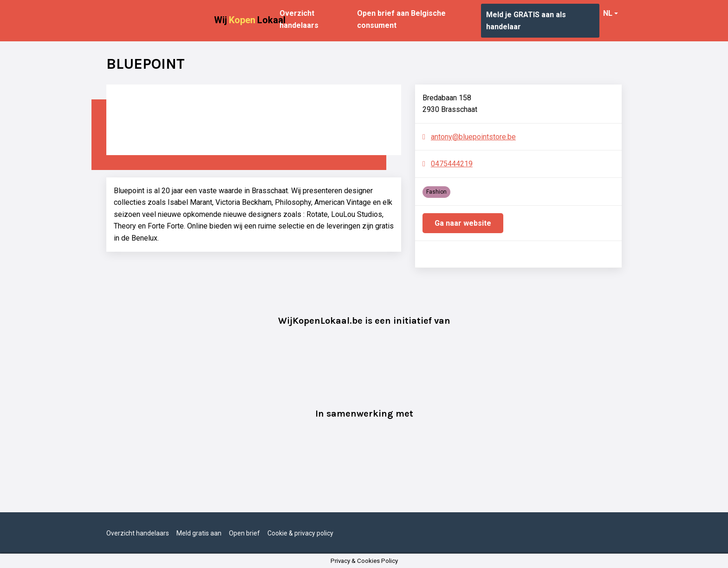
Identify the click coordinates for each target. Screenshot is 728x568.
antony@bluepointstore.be (473, 137)
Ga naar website (463, 223)
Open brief (244, 533)
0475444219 (452, 164)
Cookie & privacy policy (300, 533)
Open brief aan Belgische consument (401, 19)
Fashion (436, 192)
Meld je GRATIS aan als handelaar (526, 21)
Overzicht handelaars (299, 19)
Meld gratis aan (199, 533)
